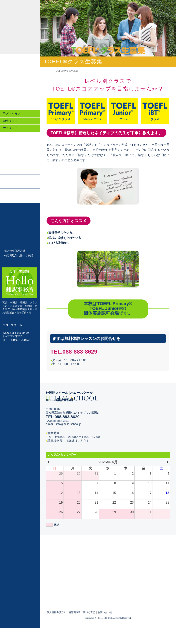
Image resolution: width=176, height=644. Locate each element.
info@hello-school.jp (69, 424)
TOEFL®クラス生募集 (20, 237)
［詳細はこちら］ (78, 441)
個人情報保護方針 (15, 251)
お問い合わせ (105, 612)
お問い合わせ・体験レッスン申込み (20, 220)
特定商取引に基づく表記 (19, 255)
